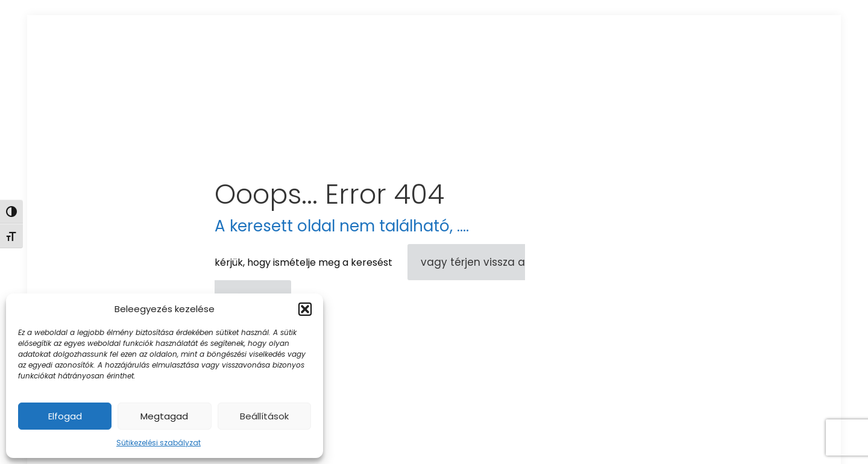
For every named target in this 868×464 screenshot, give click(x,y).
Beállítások (264, 416)
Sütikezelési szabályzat (159, 443)
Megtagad (164, 416)
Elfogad (65, 416)
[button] (305, 309)
